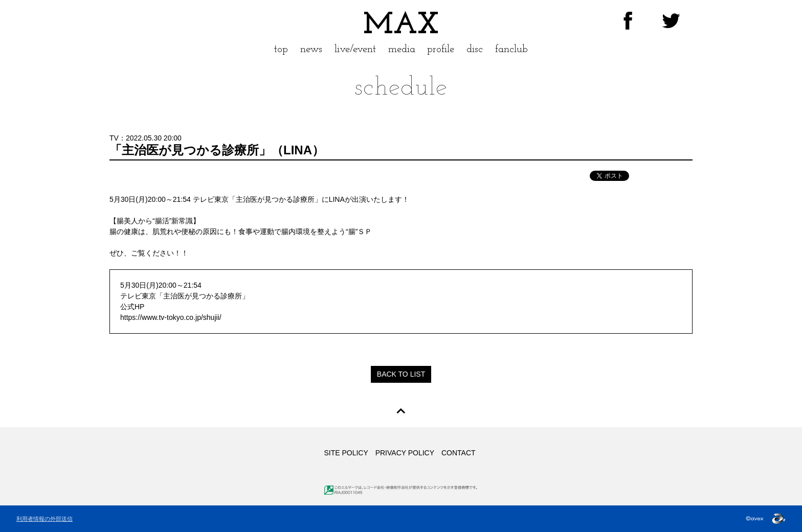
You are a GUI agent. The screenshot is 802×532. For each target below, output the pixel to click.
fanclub (511, 49)
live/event (355, 49)
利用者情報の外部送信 (44, 519)
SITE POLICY (346, 453)
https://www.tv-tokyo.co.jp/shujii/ (171, 317)
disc (475, 49)
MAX (401, 26)
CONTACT (459, 453)
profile (441, 49)
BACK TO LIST (401, 374)
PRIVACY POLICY (405, 453)
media (402, 49)
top (281, 49)
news (311, 49)
